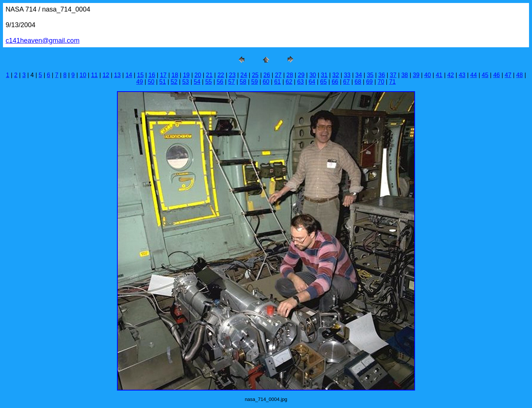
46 (497, 75)
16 (152, 75)
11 (94, 75)
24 (244, 75)
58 (243, 82)
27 (278, 75)
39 (416, 75)
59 (254, 82)
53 (186, 82)
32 (336, 75)
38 (405, 75)
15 (140, 75)
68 (358, 82)
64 (312, 82)
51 (163, 82)
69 (370, 82)
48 (520, 75)
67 (346, 82)
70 (381, 82)
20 (198, 75)
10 (83, 75)
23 (232, 75)
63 (301, 82)
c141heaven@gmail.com (42, 41)
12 (106, 75)
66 (335, 82)
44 (474, 75)
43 (462, 75)
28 (290, 75)
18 (175, 75)
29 (301, 75)
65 (323, 82)
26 (267, 75)
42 (451, 75)
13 (117, 75)
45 (485, 75)
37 (393, 75)
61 (278, 82)
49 (140, 82)
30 (313, 75)
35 (370, 75)
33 (347, 75)
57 (232, 82)
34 (359, 75)
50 (151, 82)
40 (428, 75)
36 (381, 75)
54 (197, 82)
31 (324, 75)
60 (266, 82)
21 (209, 75)
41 (439, 75)
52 (174, 82)
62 (289, 82)
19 (186, 75)
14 (129, 75)
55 (209, 82)
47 (508, 75)
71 (392, 82)
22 (221, 75)
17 (163, 75)
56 (220, 82)
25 (255, 75)
